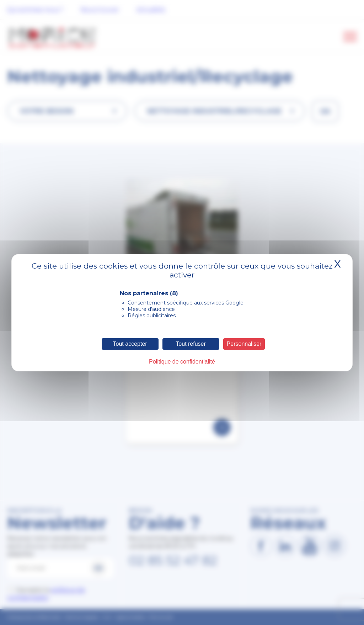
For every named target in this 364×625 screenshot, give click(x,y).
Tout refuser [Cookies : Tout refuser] (191, 344)
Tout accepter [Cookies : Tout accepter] (130, 344)
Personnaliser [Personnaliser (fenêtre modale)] (244, 344)
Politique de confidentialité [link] (182, 362)
